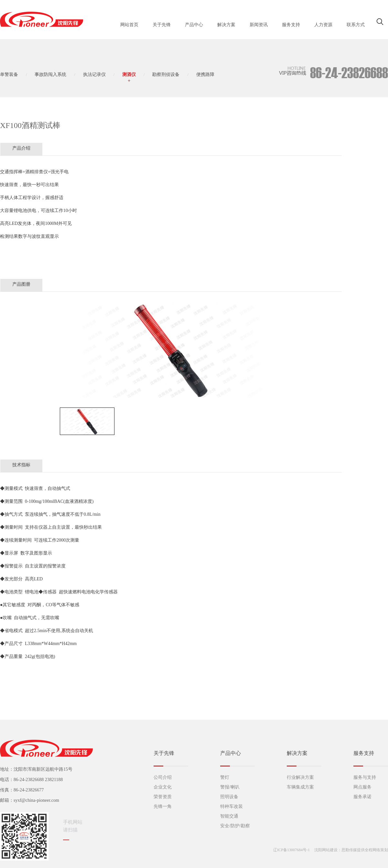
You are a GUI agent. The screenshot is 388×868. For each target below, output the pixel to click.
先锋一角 (163, 806)
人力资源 (323, 25)
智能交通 (229, 816)
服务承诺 (362, 797)
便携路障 (205, 74)
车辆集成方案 (300, 787)
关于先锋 (162, 25)
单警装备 (9, 74)
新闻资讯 (259, 25)
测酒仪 (129, 74)
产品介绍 (21, 148)
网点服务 (362, 787)
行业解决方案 (300, 777)
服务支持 (291, 25)
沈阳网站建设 (326, 850)
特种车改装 (232, 806)
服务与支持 (365, 777)
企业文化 (163, 787)
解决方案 (226, 25)
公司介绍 (163, 777)
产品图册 (21, 284)
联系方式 (356, 25)
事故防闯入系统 (50, 74)
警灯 (225, 777)
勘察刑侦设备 (166, 74)
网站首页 (129, 25)
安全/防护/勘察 (235, 826)
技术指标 (21, 465)
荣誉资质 (163, 797)
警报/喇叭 (230, 787)
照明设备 (229, 797)
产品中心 (194, 25)
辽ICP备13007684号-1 (291, 850)
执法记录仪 (94, 74)
